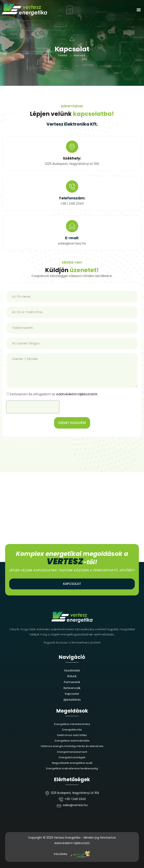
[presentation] (33, 407)
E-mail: (72, 238)
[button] (139, 10)
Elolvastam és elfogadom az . (54, 394)
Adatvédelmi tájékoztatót (77, 394)
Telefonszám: (72, 198)
